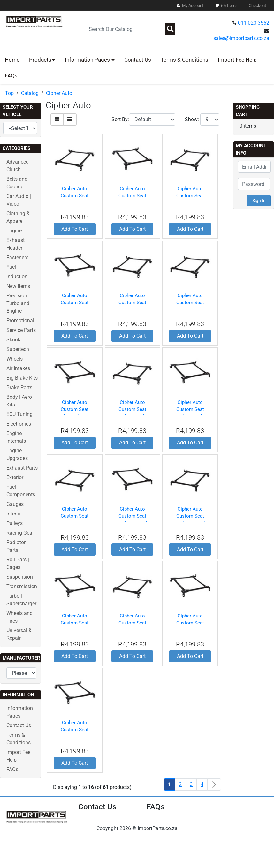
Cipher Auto (59, 93)
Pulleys (15, 523)
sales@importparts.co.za (241, 38)
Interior (14, 514)
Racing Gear (20, 533)
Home (12, 60)
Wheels (15, 359)
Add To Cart (75, 229)
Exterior (15, 477)
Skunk (13, 340)
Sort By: (120, 119)
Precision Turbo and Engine (18, 303)
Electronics (19, 424)
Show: (192, 119)
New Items (18, 286)
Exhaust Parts (22, 468)
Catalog (30, 93)
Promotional (20, 321)
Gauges (15, 504)
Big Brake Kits (22, 378)
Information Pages (88, 60)
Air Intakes (18, 368)
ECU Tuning (19, 414)
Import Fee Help (237, 60)
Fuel (11, 267)
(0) (227, 6)
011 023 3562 (254, 23)
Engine (14, 231)
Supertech (18, 349)
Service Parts (21, 330)
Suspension (20, 577)
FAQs (11, 76)
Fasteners (17, 257)
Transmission (22, 586)
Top (9, 93)
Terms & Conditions (184, 60)
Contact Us (138, 60)
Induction (17, 277)
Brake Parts (19, 387)
